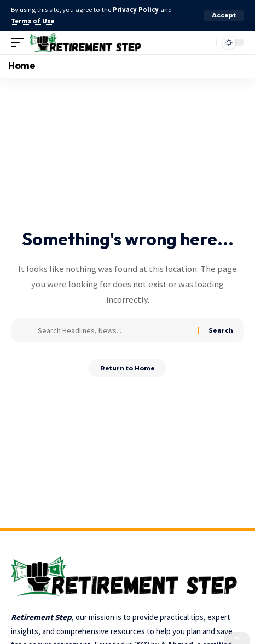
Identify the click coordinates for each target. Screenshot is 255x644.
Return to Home (127, 368)
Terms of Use (33, 21)
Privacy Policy (136, 10)
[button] (224, 16)
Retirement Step (41, 617)
